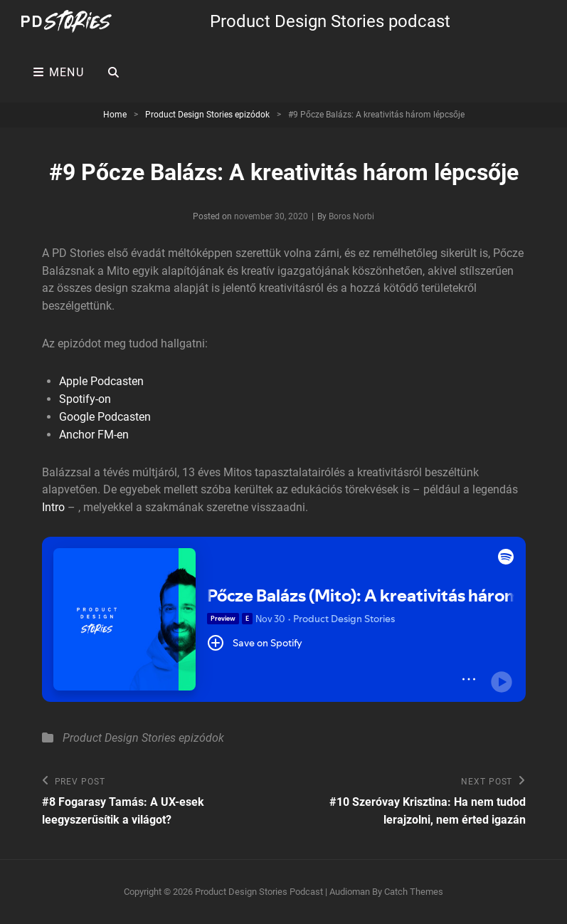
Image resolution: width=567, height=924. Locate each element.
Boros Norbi (351, 216)
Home (115, 115)
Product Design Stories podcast (330, 21)
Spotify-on (85, 399)
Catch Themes (414, 892)
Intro (53, 507)
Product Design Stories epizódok (207, 115)
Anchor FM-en (94, 435)
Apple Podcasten (101, 381)
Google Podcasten (105, 417)
